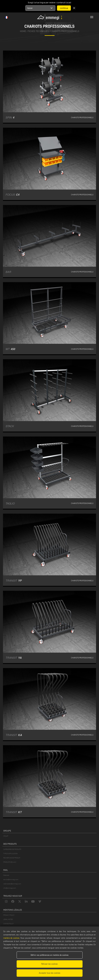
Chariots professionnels (65, 31)
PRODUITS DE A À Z (10, 862)
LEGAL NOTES (8, 919)
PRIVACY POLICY (9, 915)
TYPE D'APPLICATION (10, 854)
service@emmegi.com (11, 879)
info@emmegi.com (10, 888)
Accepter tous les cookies (50, 973)
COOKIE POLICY (8, 924)
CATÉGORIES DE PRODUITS (12, 849)
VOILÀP (6, 836)
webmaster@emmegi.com (12, 884)
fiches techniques (38, 31)
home (23, 31)
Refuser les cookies (49, 964)
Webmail (6, 875)
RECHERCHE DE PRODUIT (12, 858)
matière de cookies (11, 938)
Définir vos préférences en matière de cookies (50, 955)
